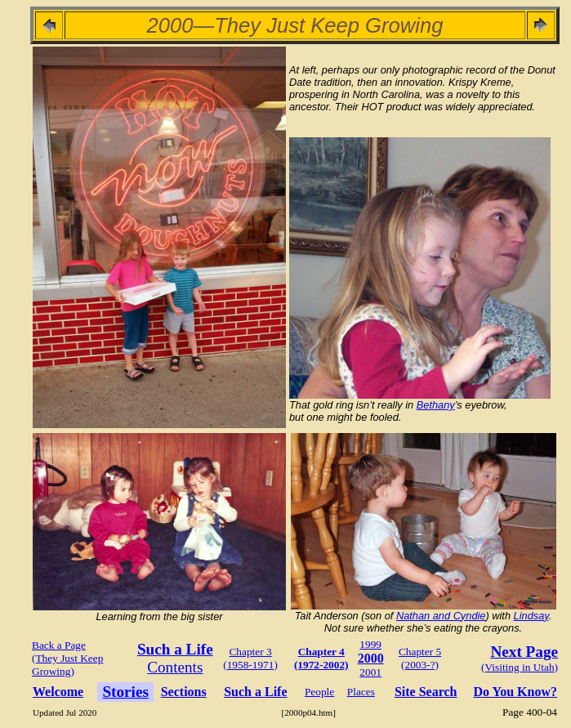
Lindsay (531, 616)
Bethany (436, 405)
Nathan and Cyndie (441, 616)
